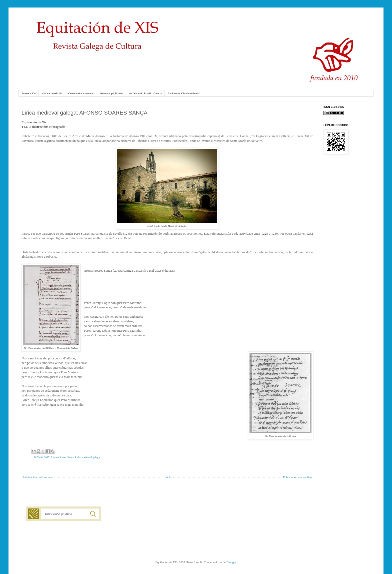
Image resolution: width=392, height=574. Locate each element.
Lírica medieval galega (87, 457)
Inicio (168, 477)
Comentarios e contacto (81, 93)
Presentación (28, 93)
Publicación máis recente (38, 477)
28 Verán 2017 (42, 457)
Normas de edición (52, 93)
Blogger (231, 562)
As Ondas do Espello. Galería (145, 93)
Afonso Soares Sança (62, 457)
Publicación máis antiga (297, 477)
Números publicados (112, 93)
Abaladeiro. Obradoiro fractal (184, 93)
